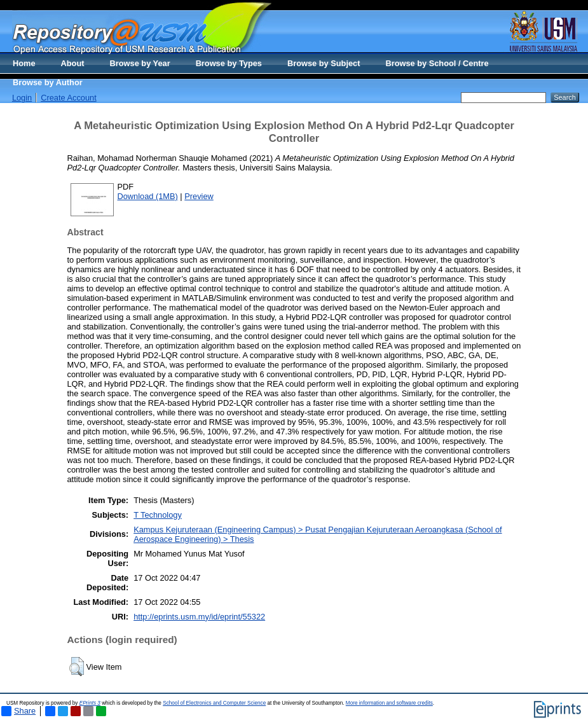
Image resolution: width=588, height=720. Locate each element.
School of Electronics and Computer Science (214, 703)
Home (24, 63)
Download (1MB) (148, 196)
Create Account (69, 98)
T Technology (158, 515)
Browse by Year (140, 63)
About (73, 63)
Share (18, 711)
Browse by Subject (324, 63)
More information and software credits (389, 703)
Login (22, 98)
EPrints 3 (90, 703)
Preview (199, 196)
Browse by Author (48, 82)
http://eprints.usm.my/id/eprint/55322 (199, 617)
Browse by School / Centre (437, 63)
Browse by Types (229, 63)
